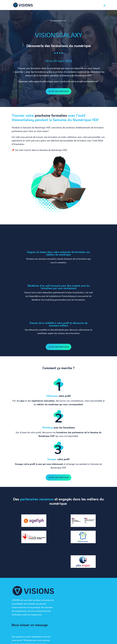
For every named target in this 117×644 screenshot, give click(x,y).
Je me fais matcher (58, 91)
